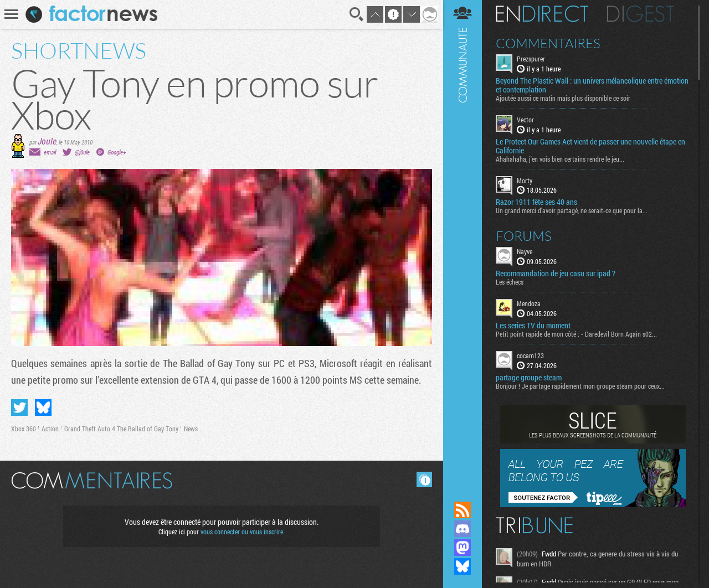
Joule (47, 141)
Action (50, 429)
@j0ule (82, 152)
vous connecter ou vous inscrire (242, 532)
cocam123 (530, 355)
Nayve (525, 251)
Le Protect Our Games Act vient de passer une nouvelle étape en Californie (590, 146)
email (50, 152)
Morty (525, 180)
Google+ (117, 152)
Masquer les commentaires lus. (424, 479)
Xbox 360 (24, 429)
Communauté (463, 240)
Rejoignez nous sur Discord (463, 529)
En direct (542, 14)
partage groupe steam (529, 378)
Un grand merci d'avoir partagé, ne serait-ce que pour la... (572, 210)
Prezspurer (531, 59)
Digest (641, 14)
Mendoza (529, 303)
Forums (524, 236)
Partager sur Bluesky (43, 408)
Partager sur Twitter (19, 408)
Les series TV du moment (533, 326)
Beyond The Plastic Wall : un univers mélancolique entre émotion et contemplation (592, 85)
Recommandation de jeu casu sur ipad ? (556, 274)
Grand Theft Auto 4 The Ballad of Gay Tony (121, 429)
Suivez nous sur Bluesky (463, 566)
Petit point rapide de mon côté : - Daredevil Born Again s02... (576, 334)
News (191, 429)
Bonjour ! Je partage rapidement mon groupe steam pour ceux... (580, 386)
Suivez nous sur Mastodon (463, 548)
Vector (525, 120)
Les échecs (510, 282)
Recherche (357, 14)
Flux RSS (463, 510)
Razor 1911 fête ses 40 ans (536, 202)
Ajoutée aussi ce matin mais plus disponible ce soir (563, 98)
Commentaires (548, 43)
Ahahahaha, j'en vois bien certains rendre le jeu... (560, 159)
